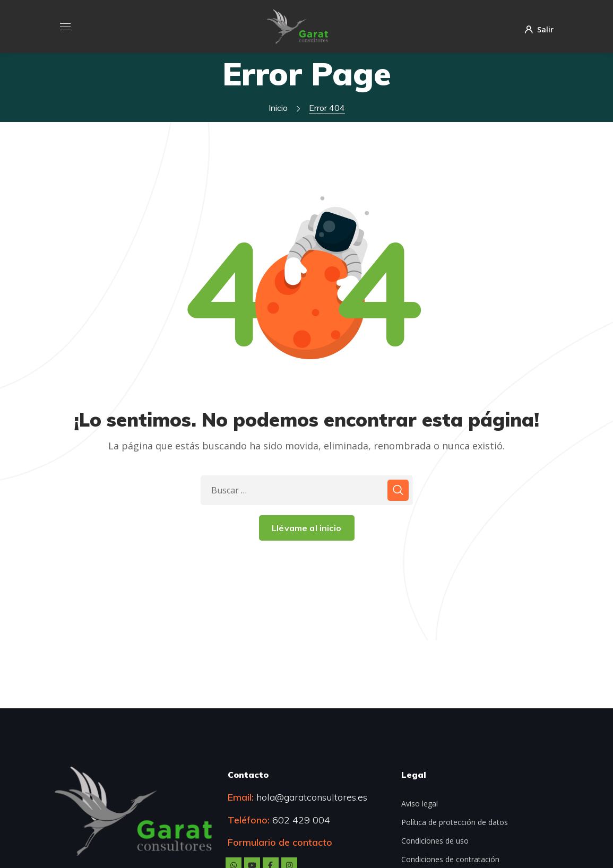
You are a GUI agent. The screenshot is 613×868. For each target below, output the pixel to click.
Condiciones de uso (435, 841)
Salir (539, 29)
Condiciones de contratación (450, 859)
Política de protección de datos (455, 822)
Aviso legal (420, 804)
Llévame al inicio (306, 528)
